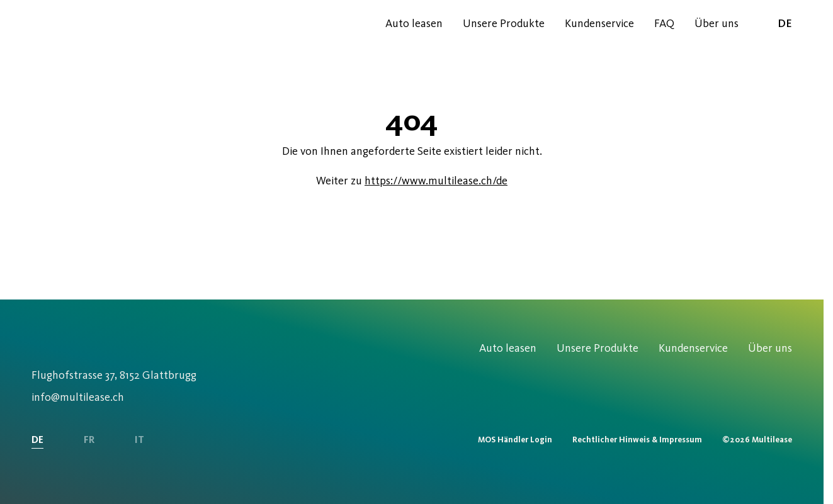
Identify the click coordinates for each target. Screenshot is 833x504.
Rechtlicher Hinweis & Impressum (637, 440)
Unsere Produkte (504, 23)
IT (139, 440)
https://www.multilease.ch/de (436, 181)
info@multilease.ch (78, 397)
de (775, 23)
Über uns (717, 23)
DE (37, 440)
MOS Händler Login (515, 440)
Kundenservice (599, 23)
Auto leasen (414, 23)
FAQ (664, 23)
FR (89, 440)
